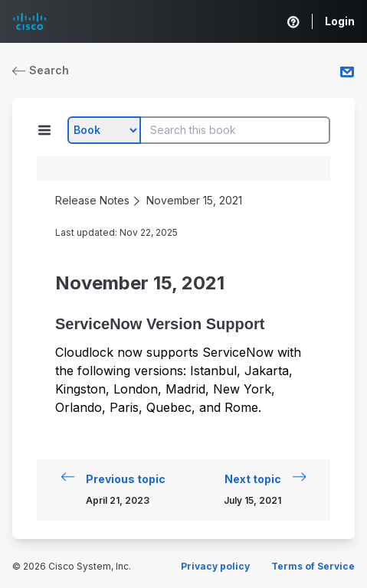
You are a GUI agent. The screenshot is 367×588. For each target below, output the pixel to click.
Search (41, 70)
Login (340, 21)
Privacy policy (215, 566)
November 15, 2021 (194, 200)
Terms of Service (313, 566)
